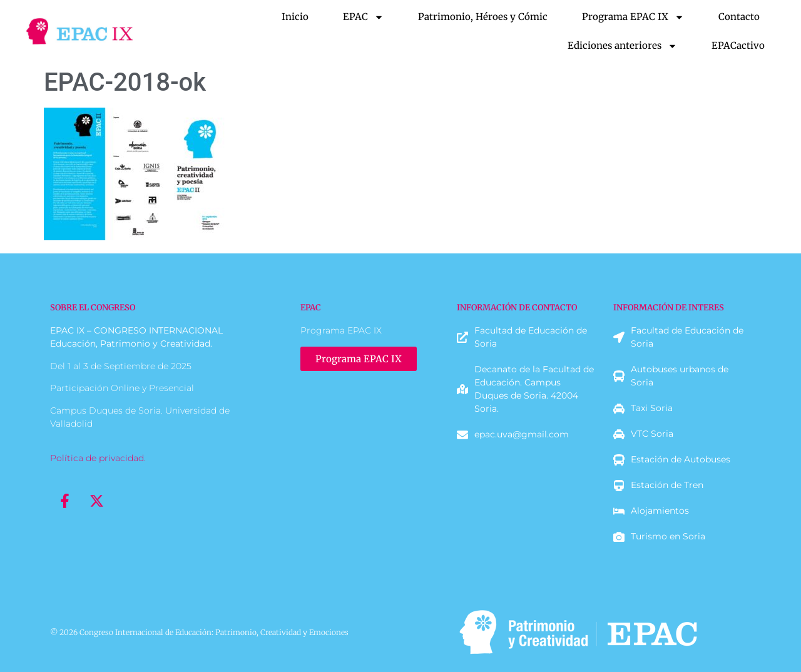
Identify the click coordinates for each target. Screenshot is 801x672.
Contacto (739, 17)
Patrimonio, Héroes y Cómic (483, 17)
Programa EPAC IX (633, 17)
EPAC (363, 17)
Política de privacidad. (98, 458)
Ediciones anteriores (622, 46)
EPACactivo (738, 45)
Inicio (295, 17)
